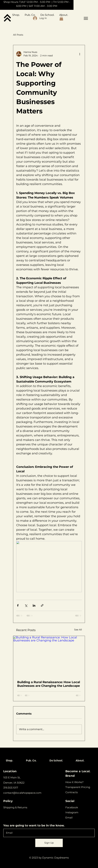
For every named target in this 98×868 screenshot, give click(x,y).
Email (69, 818)
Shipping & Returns (15, 807)
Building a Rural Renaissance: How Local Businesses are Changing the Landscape (49, 684)
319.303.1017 (11, 788)
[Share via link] (42, 605)
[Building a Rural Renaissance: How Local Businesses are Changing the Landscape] (49, 656)
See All (78, 630)
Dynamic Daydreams (55, 858)
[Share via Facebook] (18, 605)
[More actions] (80, 54)
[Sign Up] (49, 843)
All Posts (18, 35)
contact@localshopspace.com (22, 793)
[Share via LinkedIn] (34, 605)
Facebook (72, 807)
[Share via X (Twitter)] (26, 605)
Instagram (72, 812)
